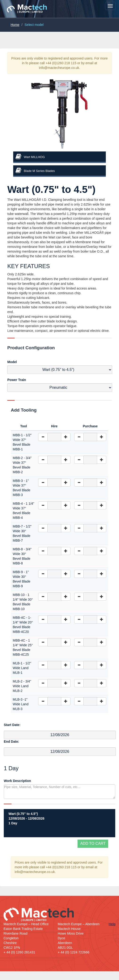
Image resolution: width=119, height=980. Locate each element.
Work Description (17, 781)
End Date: (11, 742)
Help (112, 924)
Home (15, 25)
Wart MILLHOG (34, 157)
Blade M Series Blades (39, 171)
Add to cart (93, 843)
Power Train (17, 380)
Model (12, 362)
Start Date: (12, 725)
